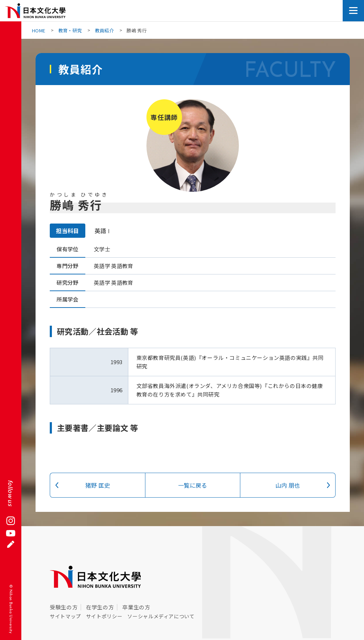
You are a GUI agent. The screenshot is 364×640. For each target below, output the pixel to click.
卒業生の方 (136, 607)
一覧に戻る (193, 485)
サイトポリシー (104, 616)
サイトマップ (65, 616)
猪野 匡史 (98, 485)
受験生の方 (64, 607)
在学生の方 (100, 607)
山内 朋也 (288, 485)
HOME (39, 30)
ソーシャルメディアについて (161, 616)
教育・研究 (70, 30)
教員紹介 (104, 30)
